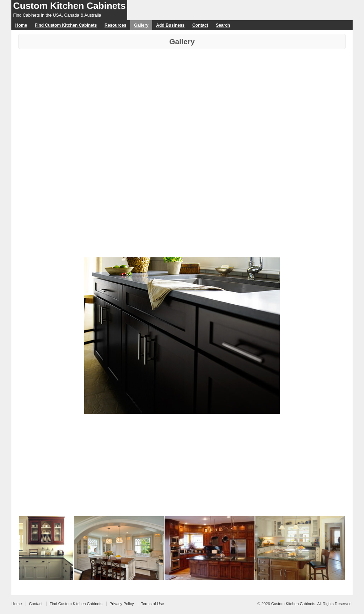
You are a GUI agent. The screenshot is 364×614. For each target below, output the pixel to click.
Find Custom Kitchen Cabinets (66, 25)
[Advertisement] (182, 103)
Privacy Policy (122, 604)
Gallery (141, 25)
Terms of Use (153, 604)
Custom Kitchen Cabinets (69, 6)
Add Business (170, 25)
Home (21, 25)
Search (223, 25)
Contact (200, 25)
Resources (115, 25)
